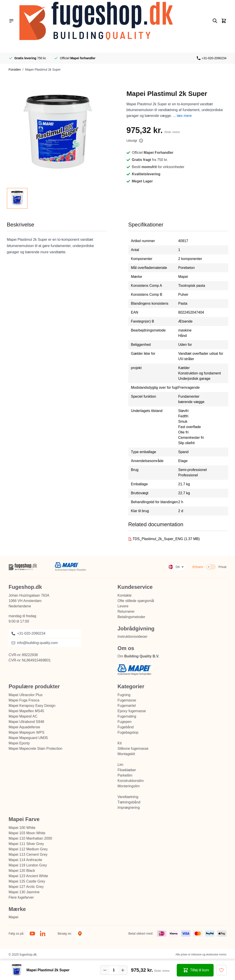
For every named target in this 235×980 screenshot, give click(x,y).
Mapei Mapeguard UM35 (28, 738)
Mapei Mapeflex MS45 (26, 711)
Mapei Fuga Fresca (24, 700)
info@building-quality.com (35, 643)
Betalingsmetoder (132, 617)
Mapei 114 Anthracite (25, 860)
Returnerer (126, 611)
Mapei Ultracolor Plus (26, 695)
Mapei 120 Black (22, 871)
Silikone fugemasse (133, 749)
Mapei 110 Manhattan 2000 (30, 838)
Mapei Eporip (19, 743)
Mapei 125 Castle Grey (27, 881)
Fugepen (125, 722)
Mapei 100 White (22, 828)
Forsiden (15, 70)
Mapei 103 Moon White (27, 833)
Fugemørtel (127, 706)
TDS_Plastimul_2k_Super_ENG (158, 539)
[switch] (211, 567)
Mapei (14, 917)
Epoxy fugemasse (132, 711)
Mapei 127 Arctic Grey (26, 887)
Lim (121, 765)
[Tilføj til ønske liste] (221, 970)
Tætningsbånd (129, 802)
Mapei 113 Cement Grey (28, 854)
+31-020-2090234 (214, 58)
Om (138, 656)
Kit (120, 743)
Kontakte (125, 595)
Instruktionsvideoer (133, 637)
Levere (123, 606)
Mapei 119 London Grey (28, 865)
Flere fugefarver (21, 897)
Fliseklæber (127, 770)
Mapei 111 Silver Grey (26, 844)
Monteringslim (129, 786)
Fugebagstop (128, 732)
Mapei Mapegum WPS (27, 732)
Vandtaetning (128, 797)
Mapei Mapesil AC (23, 716)
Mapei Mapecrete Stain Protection (36, 749)
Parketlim (125, 775)
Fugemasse (127, 700)
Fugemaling (127, 716)
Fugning (124, 695)
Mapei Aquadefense (24, 727)
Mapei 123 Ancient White (28, 876)
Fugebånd (126, 727)
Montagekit (126, 754)
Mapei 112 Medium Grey (28, 849)
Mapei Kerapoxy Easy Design (32, 706)
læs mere (184, 116)
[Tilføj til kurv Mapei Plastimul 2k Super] (195, 970)
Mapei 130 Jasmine (24, 892)
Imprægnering (129, 808)
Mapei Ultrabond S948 (26, 722)
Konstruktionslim (131, 781)
